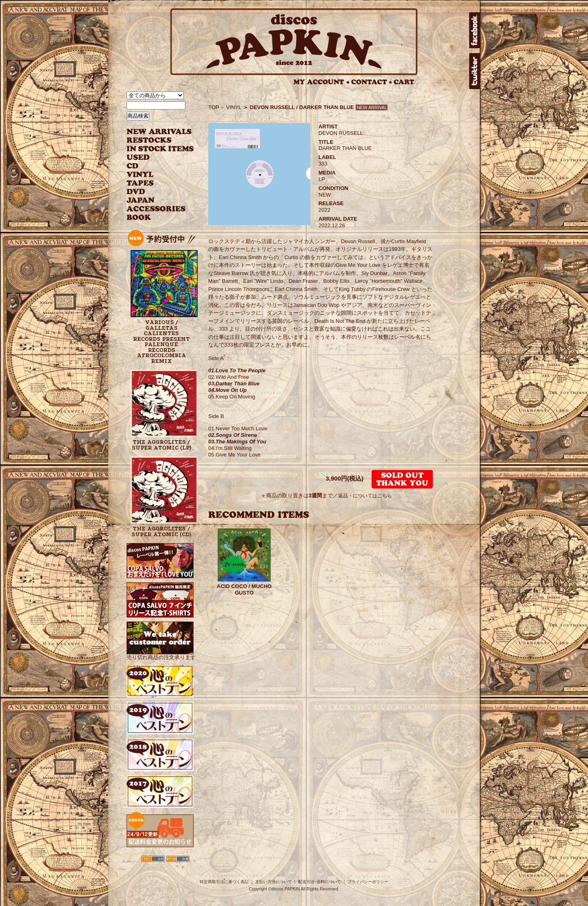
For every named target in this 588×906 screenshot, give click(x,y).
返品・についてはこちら (365, 496)
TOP (214, 107)
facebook (474, 30)
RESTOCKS (154, 140)
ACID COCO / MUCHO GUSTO (244, 589)
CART (404, 82)
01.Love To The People (237, 370)
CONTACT (372, 82)
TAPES (140, 183)
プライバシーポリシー (368, 882)
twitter (474, 71)
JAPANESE (154, 200)
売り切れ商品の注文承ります (161, 654)
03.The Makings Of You (237, 442)
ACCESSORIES (156, 209)
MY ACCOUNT (322, 82)
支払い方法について (274, 882)
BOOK (139, 218)
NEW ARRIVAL (159, 132)
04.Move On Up (227, 390)
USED (154, 158)
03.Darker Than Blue (234, 384)
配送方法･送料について (320, 882)
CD (133, 166)
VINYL (141, 175)
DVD (136, 192)
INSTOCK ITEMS (160, 149)
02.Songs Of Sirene (233, 435)
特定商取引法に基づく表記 (224, 882)
